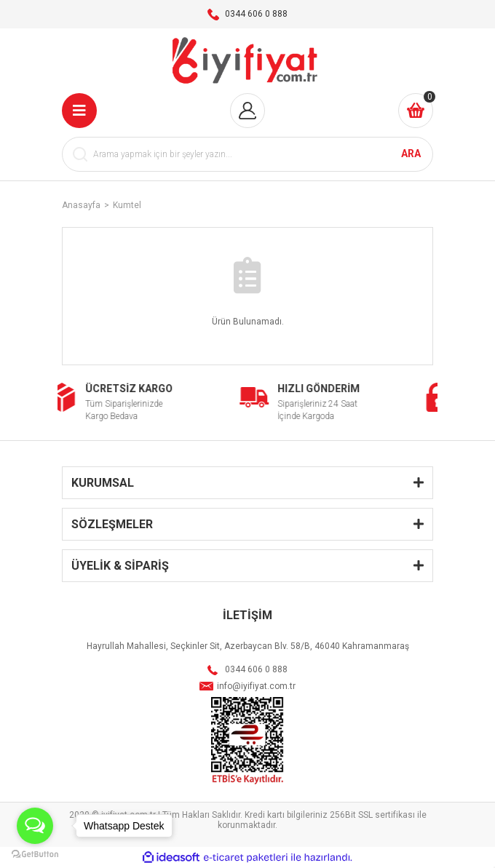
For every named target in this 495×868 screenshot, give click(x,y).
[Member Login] (247, 111)
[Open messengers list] (35, 826)
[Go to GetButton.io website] (35, 853)
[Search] (247, 154)
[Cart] (416, 111)
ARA (411, 154)
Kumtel (127, 205)
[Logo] (248, 61)
